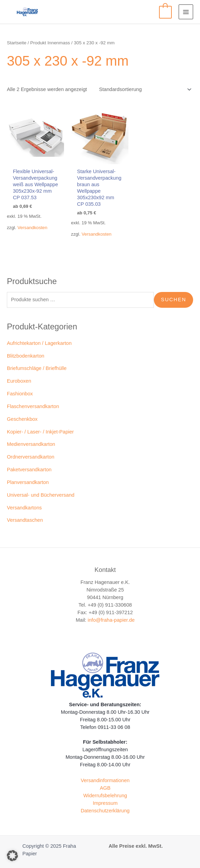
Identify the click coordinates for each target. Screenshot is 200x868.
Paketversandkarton (29, 470)
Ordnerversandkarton (31, 457)
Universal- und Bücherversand (41, 495)
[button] (12, 856)
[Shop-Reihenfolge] (144, 89)
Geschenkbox (22, 419)
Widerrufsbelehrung (105, 796)
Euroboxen (19, 381)
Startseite (17, 43)
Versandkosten (33, 228)
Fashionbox (20, 394)
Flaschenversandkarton (33, 406)
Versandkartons (24, 508)
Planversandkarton (28, 482)
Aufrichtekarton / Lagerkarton (39, 343)
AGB (105, 788)
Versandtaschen (25, 520)
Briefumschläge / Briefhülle (37, 368)
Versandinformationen (105, 780)
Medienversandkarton (31, 444)
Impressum (105, 803)
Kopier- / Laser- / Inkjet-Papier (40, 432)
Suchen (173, 300)
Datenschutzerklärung (105, 811)
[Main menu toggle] (186, 12)
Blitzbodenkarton (26, 356)
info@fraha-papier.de (111, 620)
